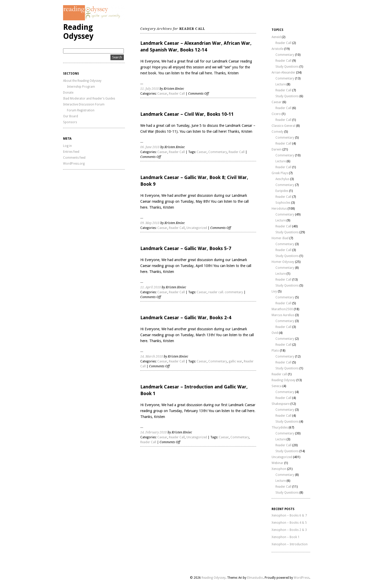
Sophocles (283, 203)
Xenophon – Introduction (290, 544)
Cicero (276, 114)
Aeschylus (282, 179)
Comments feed (74, 158)
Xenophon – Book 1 (286, 537)
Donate (68, 93)
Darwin (277, 149)
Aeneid (276, 37)
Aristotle (277, 49)
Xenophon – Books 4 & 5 (289, 523)
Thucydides (280, 427)
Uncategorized (197, 228)
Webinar (277, 463)
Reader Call (177, 94)
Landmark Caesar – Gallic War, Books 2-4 (186, 318)
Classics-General (283, 126)
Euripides (282, 191)
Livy (274, 291)
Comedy (277, 132)
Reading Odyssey (78, 32)
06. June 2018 (150, 147)
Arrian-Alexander (283, 73)
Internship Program (81, 87)
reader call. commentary (226, 292)
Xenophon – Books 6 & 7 (289, 515)
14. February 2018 (154, 432)
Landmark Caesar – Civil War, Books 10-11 (187, 114)
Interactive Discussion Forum (84, 104)
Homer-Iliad (280, 238)
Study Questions (287, 67)
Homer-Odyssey (283, 262)
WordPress (302, 578)
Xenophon (279, 469)
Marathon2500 (282, 309)
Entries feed (71, 152)
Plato (275, 351)
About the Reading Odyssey (82, 81)
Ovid (275, 333)
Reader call (279, 374)
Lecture (281, 84)
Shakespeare (281, 404)
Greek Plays (280, 173)
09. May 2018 (150, 223)
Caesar (162, 94)
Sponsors (70, 122)
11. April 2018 (151, 287)
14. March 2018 (152, 357)
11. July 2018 (150, 89)
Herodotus (279, 209)
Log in (67, 146)
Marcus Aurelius (283, 315)
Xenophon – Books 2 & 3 (289, 530)
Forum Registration (81, 110)
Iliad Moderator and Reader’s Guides (89, 99)
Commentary (218, 152)
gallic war (235, 361)
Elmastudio (255, 578)
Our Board (71, 116)
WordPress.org (74, 164)
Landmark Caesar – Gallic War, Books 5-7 (186, 248)
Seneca (277, 386)
